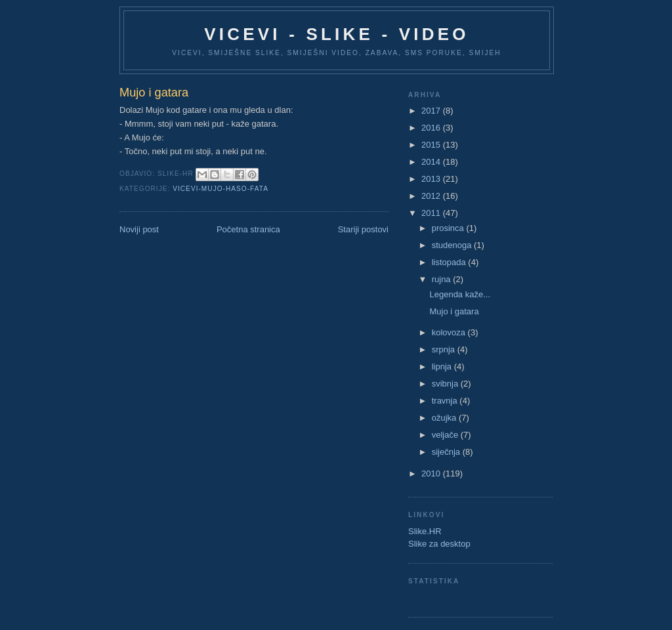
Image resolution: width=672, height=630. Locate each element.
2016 (432, 128)
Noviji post (139, 229)
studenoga (453, 245)
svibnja (446, 384)
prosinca (449, 228)
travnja (446, 401)
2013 (432, 179)
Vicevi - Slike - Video (336, 34)
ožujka (445, 418)
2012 (432, 196)
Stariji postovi (363, 229)
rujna (443, 279)
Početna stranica (248, 229)
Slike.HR (425, 531)
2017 (432, 111)
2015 (432, 145)
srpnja (445, 349)
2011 (432, 213)
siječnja (447, 452)
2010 (432, 473)
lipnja (443, 367)
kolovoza (450, 332)
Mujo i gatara (454, 311)
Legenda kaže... (460, 294)
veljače (446, 435)
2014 (432, 162)
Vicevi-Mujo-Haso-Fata (220, 189)
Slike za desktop (439, 544)
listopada (450, 262)
